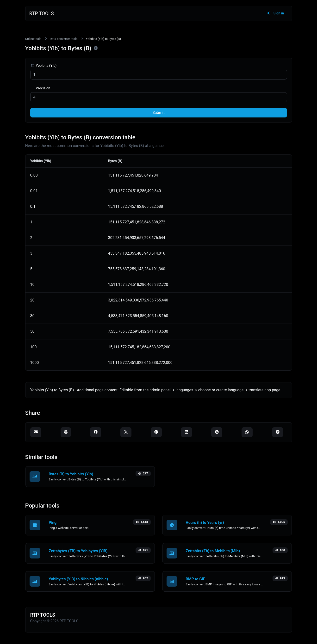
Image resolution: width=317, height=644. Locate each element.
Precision (40, 88)
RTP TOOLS (42, 13)
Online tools (33, 39)
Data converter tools (64, 39)
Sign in (275, 13)
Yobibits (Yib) (44, 66)
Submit (158, 113)
